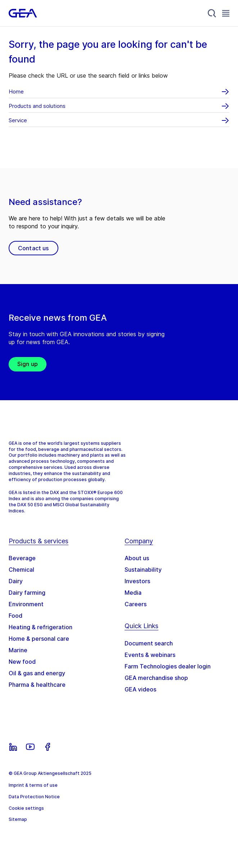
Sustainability (143, 570)
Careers (136, 604)
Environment (26, 604)
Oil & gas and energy (37, 673)
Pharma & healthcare (37, 685)
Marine (18, 650)
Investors (137, 581)
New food (22, 662)
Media (133, 593)
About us (137, 558)
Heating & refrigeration (41, 627)
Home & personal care (39, 639)
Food (15, 616)
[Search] (212, 13)
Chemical (21, 570)
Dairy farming (27, 593)
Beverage (22, 558)
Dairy (16, 581)
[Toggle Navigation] (226, 13)
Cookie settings (26, 808)
